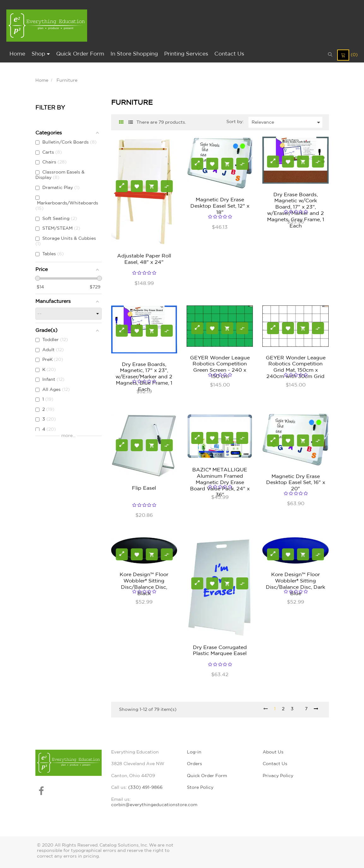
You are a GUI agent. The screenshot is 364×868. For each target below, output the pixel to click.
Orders (194, 764)
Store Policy (200, 788)
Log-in (194, 752)
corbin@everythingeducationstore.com (154, 805)
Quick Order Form (207, 776)
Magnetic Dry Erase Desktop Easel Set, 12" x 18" (220, 206)
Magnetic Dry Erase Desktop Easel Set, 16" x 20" (296, 483)
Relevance (287, 122)
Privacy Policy (278, 776)
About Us (273, 752)
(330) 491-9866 (145, 788)
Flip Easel (144, 488)
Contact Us (275, 764)
